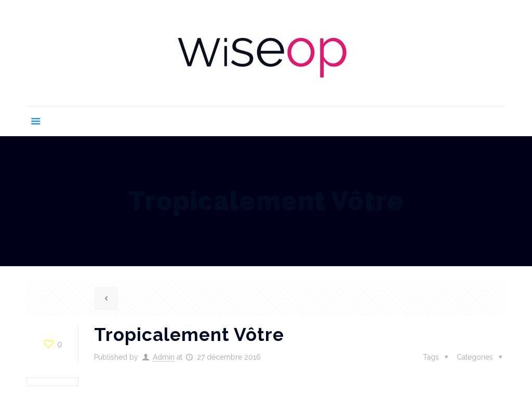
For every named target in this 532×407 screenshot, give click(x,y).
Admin (164, 357)
